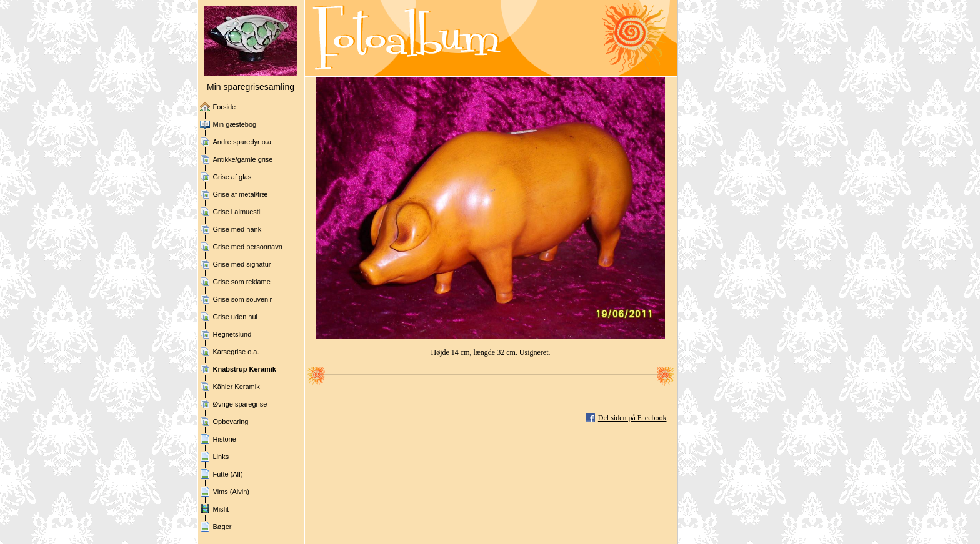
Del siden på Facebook (632, 418)
